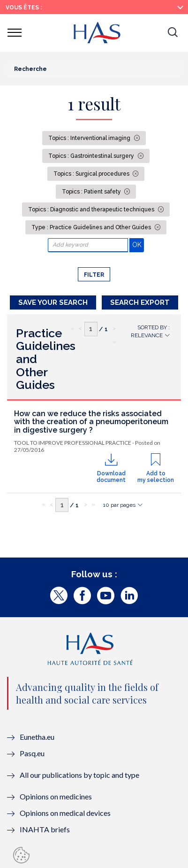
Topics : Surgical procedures (92, 174)
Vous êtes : (24, 8)
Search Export (140, 302)
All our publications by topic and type (79, 775)
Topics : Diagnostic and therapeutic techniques (92, 209)
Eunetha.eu (37, 737)
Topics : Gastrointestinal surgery (92, 156)
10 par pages (119, 505)
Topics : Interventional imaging (90, 138)
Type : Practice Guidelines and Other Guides (92, 227)
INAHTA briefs (45, 829)
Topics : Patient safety (92, 192)
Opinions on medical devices (65, 813)
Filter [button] (94, 275)
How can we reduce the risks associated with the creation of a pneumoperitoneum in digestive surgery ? (91, 422)
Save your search (53, 302)
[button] (173, 33)
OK (138, 244)
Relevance (147, 335)
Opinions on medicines (56, 796)
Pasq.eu (32, 753)
